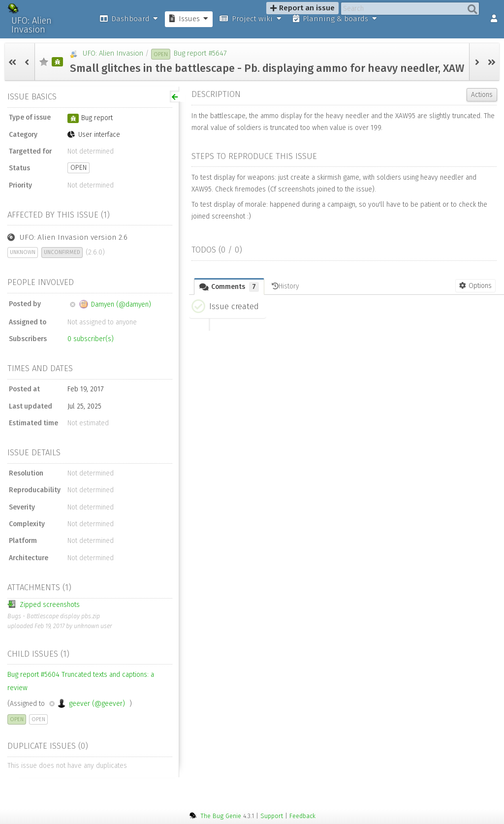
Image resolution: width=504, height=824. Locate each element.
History (285, 286)
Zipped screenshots (44, 604)
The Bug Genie (221, 816)
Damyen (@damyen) (110, 304)
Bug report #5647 (200, 53)
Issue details (34, 452)
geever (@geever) (87, 703)
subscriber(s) (91, 339)
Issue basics (32, 96)
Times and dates (40, 368)
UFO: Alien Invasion (31, 25)
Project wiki (250, 19)
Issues (189, 19)
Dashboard (129, 19)
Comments (229, 287)
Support (272, 816)
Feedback (302, 816)
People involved (41, 282)
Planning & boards (335, 19)
